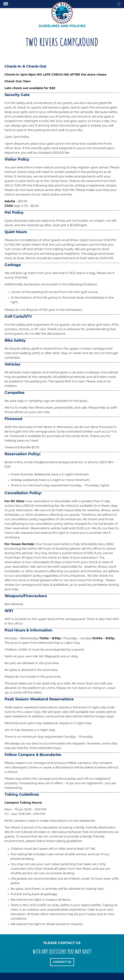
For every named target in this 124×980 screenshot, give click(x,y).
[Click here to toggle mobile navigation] (6, 4)
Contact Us (62, 962)
